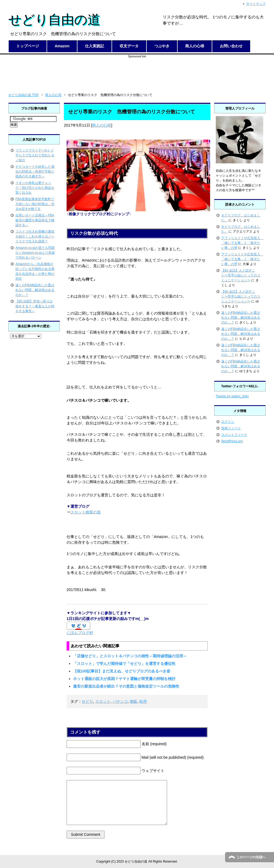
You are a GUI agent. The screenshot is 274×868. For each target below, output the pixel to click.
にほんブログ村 (80, 633)
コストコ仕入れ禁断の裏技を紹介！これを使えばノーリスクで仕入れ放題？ (35, 236)
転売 (143, 701)
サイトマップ (256, 4)
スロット (103, 701)
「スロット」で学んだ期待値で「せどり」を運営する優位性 (124, 664)
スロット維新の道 (86, 512)
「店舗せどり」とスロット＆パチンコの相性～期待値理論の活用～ (130, 656)
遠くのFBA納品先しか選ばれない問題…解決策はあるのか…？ (35, 290)
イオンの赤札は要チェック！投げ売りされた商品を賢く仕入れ (35, 188)
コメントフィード (234, 435)
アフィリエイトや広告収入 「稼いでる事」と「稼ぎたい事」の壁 (242, 243)
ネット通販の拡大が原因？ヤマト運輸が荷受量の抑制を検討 (124, 679)
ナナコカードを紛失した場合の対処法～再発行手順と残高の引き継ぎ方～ (35, 171)
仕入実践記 (94, 46)
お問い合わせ (231, 46)
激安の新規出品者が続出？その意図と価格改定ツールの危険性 (126, 686)
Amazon (62, 46)
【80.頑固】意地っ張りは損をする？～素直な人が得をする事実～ (35, 306)
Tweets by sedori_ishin (232, 396)
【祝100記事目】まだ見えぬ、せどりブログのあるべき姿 (122, 671)
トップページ (28, 46)
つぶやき (162, 46)
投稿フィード (231, 428)
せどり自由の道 (54, 20)
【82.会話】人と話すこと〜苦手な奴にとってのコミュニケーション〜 (241, 275)
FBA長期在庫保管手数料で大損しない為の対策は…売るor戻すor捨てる (35, 204)
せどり (87, 701)
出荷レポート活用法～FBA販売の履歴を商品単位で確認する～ (35, 220)
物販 (133, 701)
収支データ (129, 46)
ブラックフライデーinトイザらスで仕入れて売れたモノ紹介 (35, 155)
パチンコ (120, 701)
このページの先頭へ (251, 857)
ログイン (228, 422)
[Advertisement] (137, 71)
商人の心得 (195, 46)
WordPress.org (232, 441)
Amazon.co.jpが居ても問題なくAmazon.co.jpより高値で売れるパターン (35, 253)
